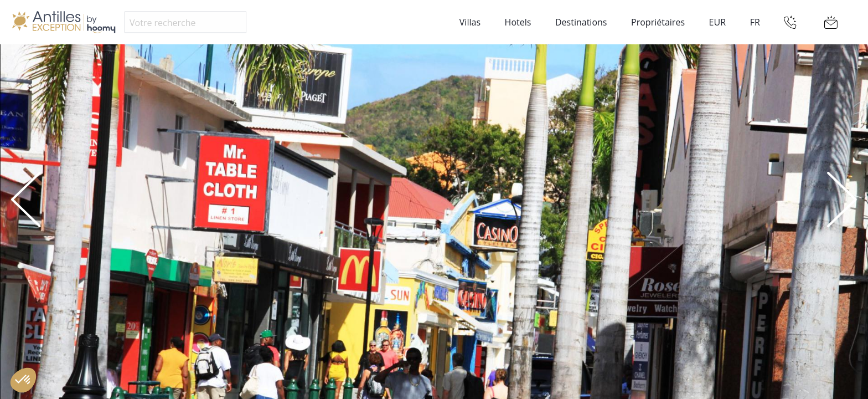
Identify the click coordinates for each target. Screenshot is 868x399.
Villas (470, 22)
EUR (717, 22)
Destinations (581, 22)
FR (755, 22)
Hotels (518, 22)
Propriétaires (658, 22)
